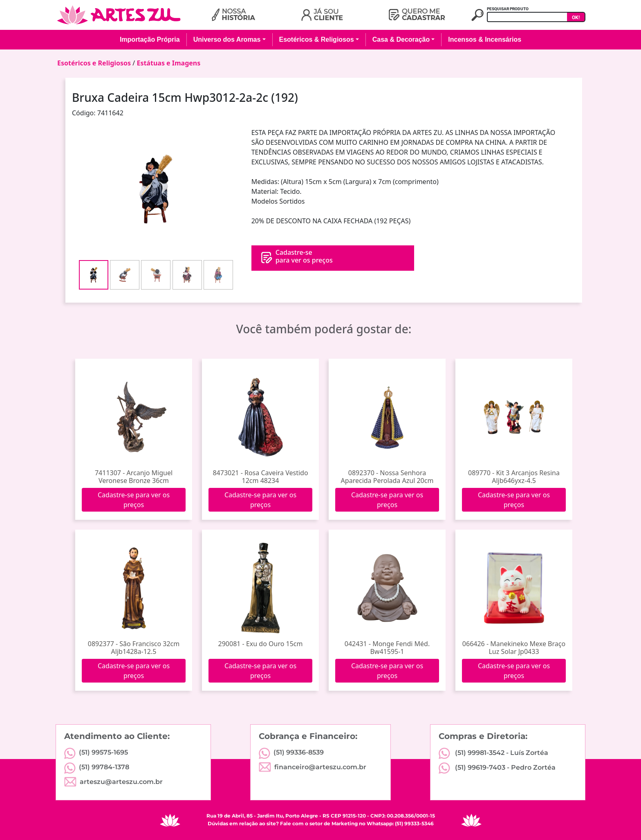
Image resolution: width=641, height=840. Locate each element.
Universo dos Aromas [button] (227, 39)
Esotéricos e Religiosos (94, 63)
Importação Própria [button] (150, 39)
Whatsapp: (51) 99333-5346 (400, 823)
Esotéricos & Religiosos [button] (317, 39)
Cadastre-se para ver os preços (134, 500)
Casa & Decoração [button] (401, 39)
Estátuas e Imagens (168, 63)
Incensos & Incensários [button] (485, 39)
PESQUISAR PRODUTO (508, 9)
